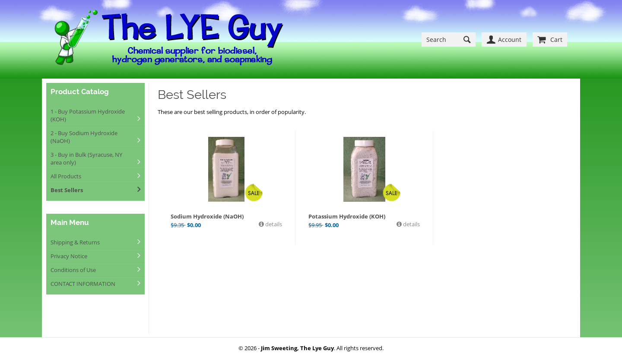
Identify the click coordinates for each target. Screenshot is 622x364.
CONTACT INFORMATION (83, 284)
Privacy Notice (69, 256)
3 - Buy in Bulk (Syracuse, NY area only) (86, 158)
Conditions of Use (73, 270)
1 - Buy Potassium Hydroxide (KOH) (88, 115)
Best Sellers (67, 190)
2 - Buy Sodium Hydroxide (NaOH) (84, 137)
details (273, 224)
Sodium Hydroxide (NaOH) (207, 216)
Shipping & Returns (75, 242)
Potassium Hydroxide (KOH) (347, 216)
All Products (66, 176)
